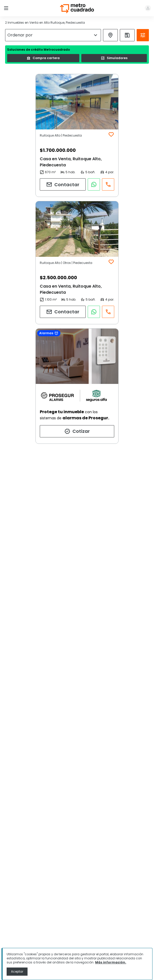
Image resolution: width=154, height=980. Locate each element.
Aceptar (17, 971)
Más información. (111, 962)
